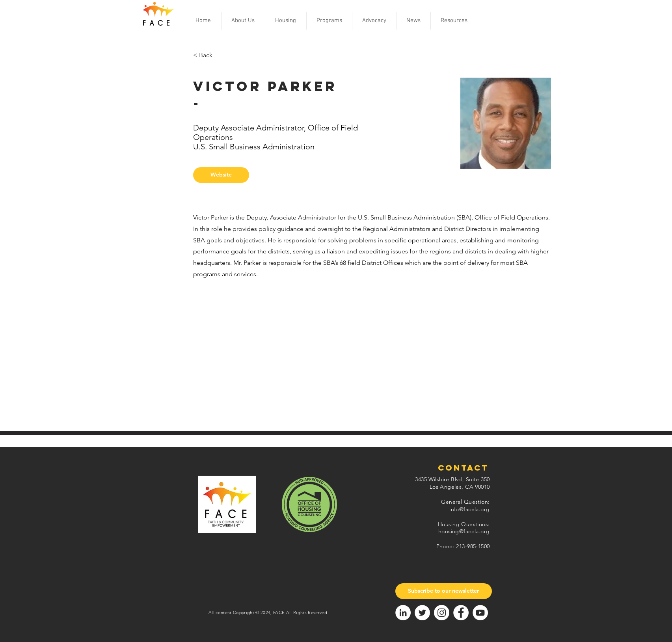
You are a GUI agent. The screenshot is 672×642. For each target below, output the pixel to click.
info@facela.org (469, 509)
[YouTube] (480, 613)
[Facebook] (461, 613)
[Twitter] (422, 613)
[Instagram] (442, 613)
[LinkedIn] (403, 613)
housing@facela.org (464, 531)
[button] (243, 21)
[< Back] (219, 55)
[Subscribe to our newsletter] (444, 591)
